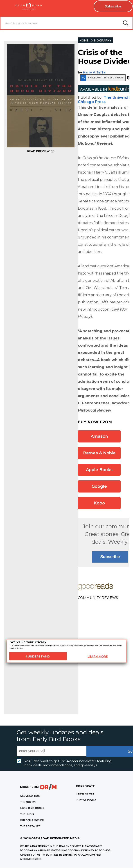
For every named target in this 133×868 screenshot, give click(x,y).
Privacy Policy (86, 800)
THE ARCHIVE (28, 802)
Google (99, 486)
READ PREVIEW (41, 151)
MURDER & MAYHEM (32, 820)
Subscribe (113, 7)
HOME (84, 40)
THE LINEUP (27, 814)
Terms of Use (85, 794)
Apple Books (99, 470)
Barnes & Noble (99, 453)
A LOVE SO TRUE (30, 796)
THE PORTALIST (30, 826)
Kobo (99, 503)
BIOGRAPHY (103, 40)
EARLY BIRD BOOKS (32, 808)
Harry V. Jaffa (94, 72)
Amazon (99, 436)
